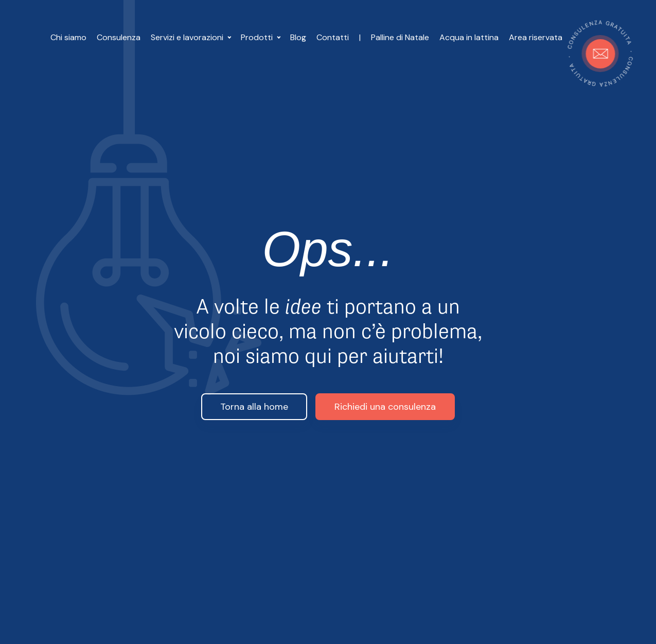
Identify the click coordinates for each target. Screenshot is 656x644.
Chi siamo (68, 37)
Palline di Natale (400, 37)
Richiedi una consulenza (385, 407)
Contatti (333, 37)
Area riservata (536, 37)
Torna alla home (254, 407)
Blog (298, 37)
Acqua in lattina (469, 37)
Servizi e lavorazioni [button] (188, 37)
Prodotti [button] (258, 37)
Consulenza (119, 37)
